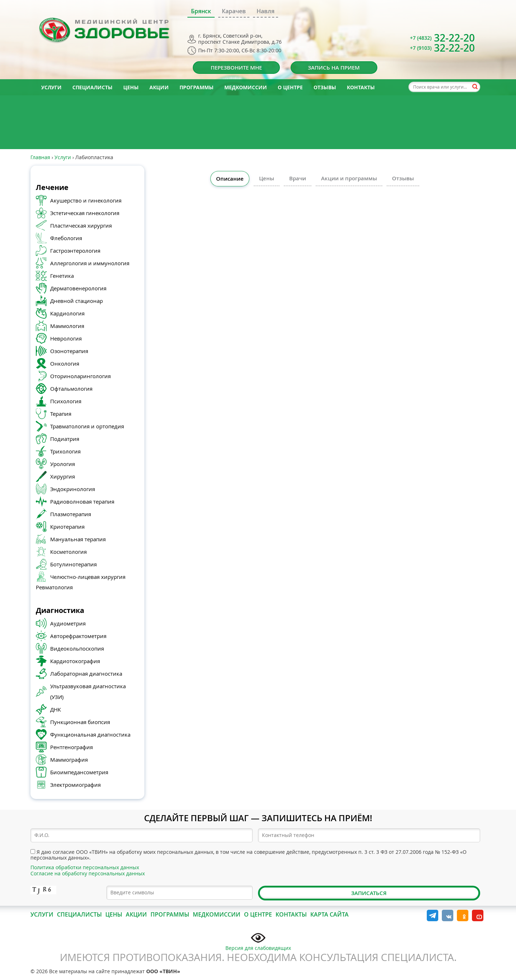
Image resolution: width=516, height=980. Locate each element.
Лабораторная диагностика (86, 674)
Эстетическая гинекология (85, 213)
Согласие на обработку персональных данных (88, 873)
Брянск (201, 11)
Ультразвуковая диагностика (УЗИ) (88, 691)
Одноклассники (463, 915)
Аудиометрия (68, 623)
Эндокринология (73, 489)
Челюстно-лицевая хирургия (88, 577)
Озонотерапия (69, 351)
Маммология (67, 326)
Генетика (62, 276)
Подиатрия (65, 439)
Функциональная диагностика (90, 734)
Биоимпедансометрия (79, 772)
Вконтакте (448, 915)
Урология (63, 464)
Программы (197, 87)
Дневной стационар (77, 301)
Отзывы (325, 87)
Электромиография (75, 785)
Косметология (68, 552)
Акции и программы (349, 178)
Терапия (61, 414)
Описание (230, 179)
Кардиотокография (75, 661)
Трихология (65, 451)
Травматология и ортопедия (87, 426)
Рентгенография (71, 747)
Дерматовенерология (78, 288)
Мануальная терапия (78, 539)
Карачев (234, 11)
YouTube (478, 915)
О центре (290, 87)
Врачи (298, 178)
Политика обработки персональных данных (85, 867)
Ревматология (54, 587)
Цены (131, 87)
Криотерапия (67, 527)
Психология (66, 401)
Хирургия (63, 476)
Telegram (433, 915)
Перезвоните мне (236, 68)
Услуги (51, 87)
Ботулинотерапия (73, 564)
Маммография (69, 760)
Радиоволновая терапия (82, 501)
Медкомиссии (246, 87)
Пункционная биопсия (80, 722)
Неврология (66, 338)
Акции (159, 87)
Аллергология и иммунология (90, 263)
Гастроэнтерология (75, 251)
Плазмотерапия (71, 514)
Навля (266, 11)
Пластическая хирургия (81, 225)
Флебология (66, 238)
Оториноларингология (80, 376)
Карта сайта (329, 914)
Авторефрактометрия (78, 636)
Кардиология (67, 313)
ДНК (56, 709)
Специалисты (92, 87)
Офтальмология (71, 389)
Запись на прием (334, 68)
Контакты (361, 87)
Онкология (65, 363)
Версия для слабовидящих (258, 941)
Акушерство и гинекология (86, 200)
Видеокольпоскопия (77, 648)
